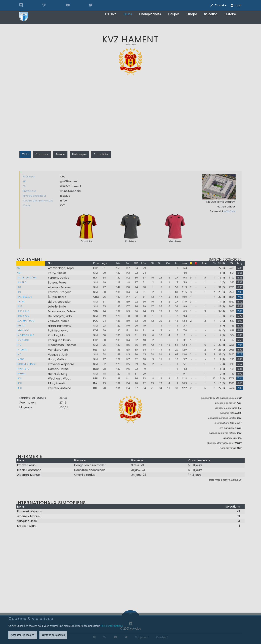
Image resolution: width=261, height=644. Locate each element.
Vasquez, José (58, 355)
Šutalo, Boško (57, 297)
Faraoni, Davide (59, 278)
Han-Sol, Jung (58, 374)
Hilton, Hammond (60, 326)
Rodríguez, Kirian (59, 340)
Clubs (128, 14)
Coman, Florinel (59, 369)
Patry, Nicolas (57, 273)
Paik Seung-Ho (58, 331)
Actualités (101, 154)
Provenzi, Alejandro (61, 364)
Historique (79, 154)
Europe (192, 14)
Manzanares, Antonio (63, 311)
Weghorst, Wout (59, 379)
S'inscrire (221, 5)
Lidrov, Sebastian (60, 302)
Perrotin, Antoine (60, 388)
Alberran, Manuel (60, 287)
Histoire (230, 14)
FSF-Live (111, 14)
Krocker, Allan (57, 335)
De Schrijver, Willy (60, 316)
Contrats (42, 154)
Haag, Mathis (57, 359)
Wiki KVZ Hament (71, 186)
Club (25, 154)
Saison (60, 154)
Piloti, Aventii (57, 383)
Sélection (211, 14)
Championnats (150, 14)
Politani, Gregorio (60, 292)
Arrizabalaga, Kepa (61, 268)
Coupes (174, 14)
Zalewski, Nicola (59, 321)
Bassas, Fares (57, 282)
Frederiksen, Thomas (62, 345)
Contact (162, 637)
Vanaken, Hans (58, 350)
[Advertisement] (130, 118)
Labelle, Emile (57, 306)
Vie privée (142, 637)
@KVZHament (69, 181)
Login (238, 5)
